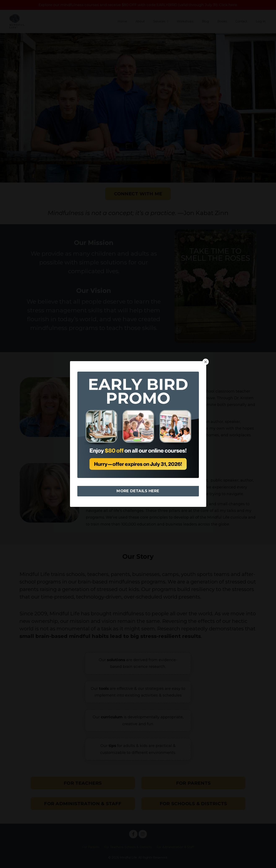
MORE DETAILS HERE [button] (138, 491)
